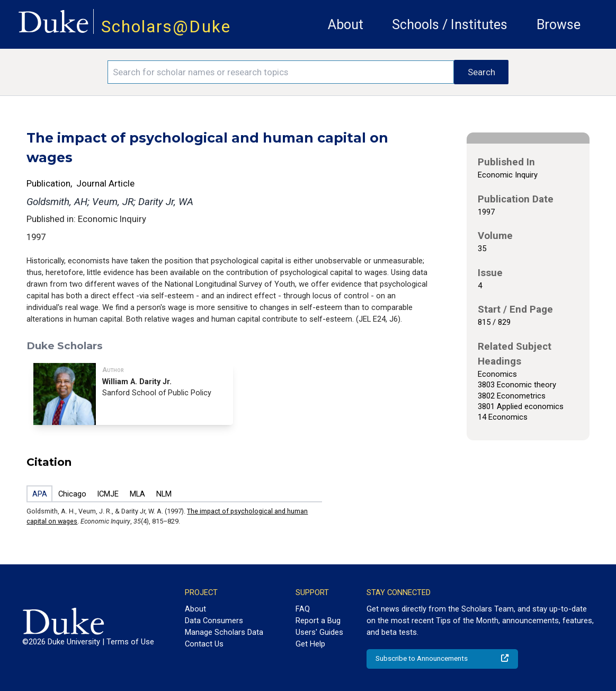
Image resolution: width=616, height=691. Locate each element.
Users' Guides (319, 632)
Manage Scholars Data (224, 632)
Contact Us (204, 644)
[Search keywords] (281, 72)
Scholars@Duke (166, 27)
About (346, 25)
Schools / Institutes (450, 25)
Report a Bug (318, 621)
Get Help (310, 644)
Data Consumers (214, 621)
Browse (559, 25)
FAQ (303, 609)
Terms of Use (130, 642)
